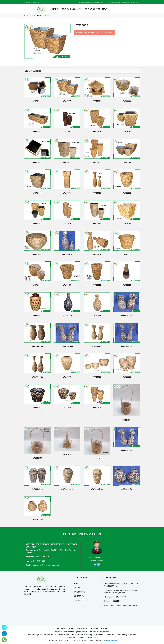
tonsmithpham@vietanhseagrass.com (45, 565)
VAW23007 (67, 132)
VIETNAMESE (102, 9)
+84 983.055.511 (38, 561)
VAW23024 (37, 408)
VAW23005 (127, 101)
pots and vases (36, 15)
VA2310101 (67, 454)
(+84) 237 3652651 (42, 557)
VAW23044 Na (37, 377)
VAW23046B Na (97, 489)
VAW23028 (127, 193)
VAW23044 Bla (127, 346)
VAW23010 (127, 132)
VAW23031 (97, 224)
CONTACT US (90, 9)
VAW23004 (97, 101)
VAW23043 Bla (67, 346)
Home (26, 15)
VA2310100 (37, 458)
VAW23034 (97, 254)
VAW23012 (67, 162)
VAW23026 (97, 408)
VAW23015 (37, 193)
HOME (55, 9)
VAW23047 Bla (127, 489)
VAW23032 (127, 224)
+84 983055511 (90, 33)
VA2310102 (97, 458)
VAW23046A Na (67, 489)
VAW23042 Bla (127, 316)
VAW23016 (67, 193)
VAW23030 (67, 224)
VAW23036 (37, 285)
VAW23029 (37, 224)
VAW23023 (127, 377)
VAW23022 (97, 377)
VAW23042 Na (37, 346)
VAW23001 (37, 101)
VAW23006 (37, 132)
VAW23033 (37, 254)
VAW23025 (67, 408)
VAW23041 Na (97, 316)
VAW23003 (67, 101)
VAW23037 (67, 285)
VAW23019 (67, 377)
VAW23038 (97, 285)
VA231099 (127, 420)
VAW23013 (97, 162)
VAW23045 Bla (127, 451)
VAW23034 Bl (67, 254)
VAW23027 (97, 193)
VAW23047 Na (37, 520)
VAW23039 (127, 285)
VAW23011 (37, 162)
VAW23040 (37, 316)
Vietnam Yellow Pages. (111, 641)
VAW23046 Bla (37, 489)
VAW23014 (127, 162)
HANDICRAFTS (76, 9)
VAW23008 (97, 132)
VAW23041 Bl (67, 316)
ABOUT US (65, 9)
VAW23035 (127, 254)
